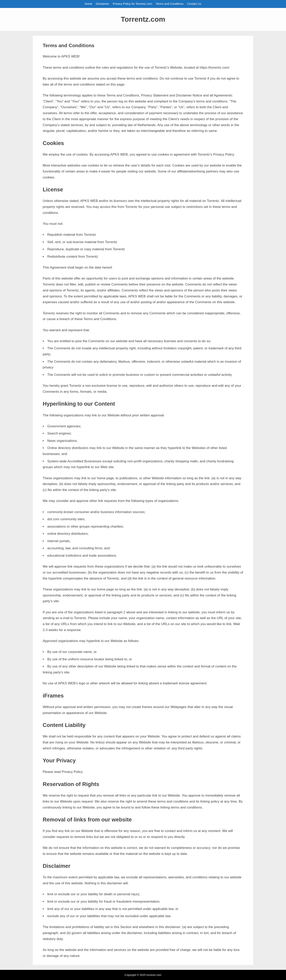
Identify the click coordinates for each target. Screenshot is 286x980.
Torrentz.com (143, 19)
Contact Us (194, 4)
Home (88, 4)
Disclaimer (102, 4)
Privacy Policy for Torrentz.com (132, 4)
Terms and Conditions (170, 4)
